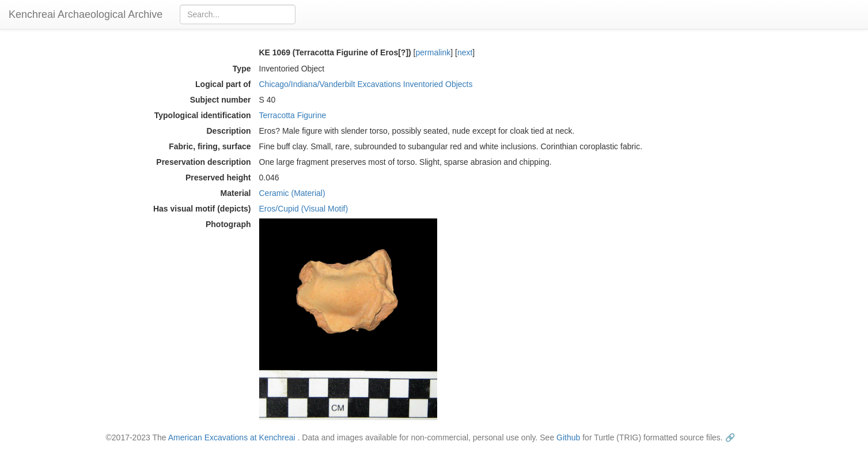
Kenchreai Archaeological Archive (86, 14)
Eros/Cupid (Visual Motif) (304, 209)
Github (568, 437)
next (465, 52)
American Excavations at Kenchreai (232, 437)
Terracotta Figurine (293, 115)
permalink (433, 52)
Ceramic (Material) (292, 193)
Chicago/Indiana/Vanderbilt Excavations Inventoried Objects (366, 84)
